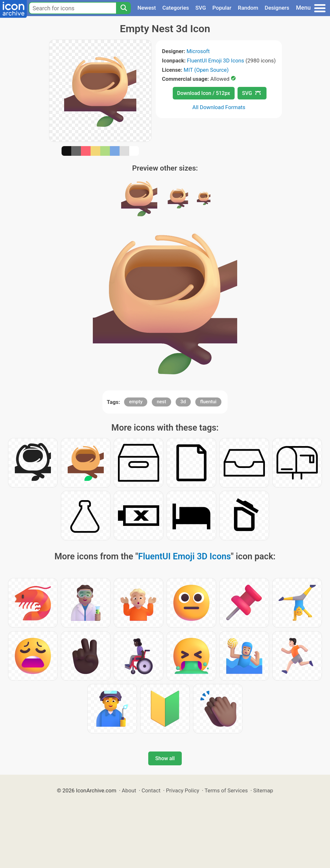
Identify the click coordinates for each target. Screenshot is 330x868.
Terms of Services (226, 790)
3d (183, 402)
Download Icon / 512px (204, 93)
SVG (201, 8)
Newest (146, 8)
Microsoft (198, 51)
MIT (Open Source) (206, 70)
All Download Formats (219, 107)
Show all (165, 758)
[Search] (123, 8)
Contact (151, 790)
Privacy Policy (183, 790)
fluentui (208, 402)
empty (136, 402)
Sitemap (263, 790)
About (129, 790)
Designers (277, 8)
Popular (222, 8)
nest (161, 402)
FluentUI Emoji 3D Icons (215, 61)
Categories (176, 8)
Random (248, 8)
